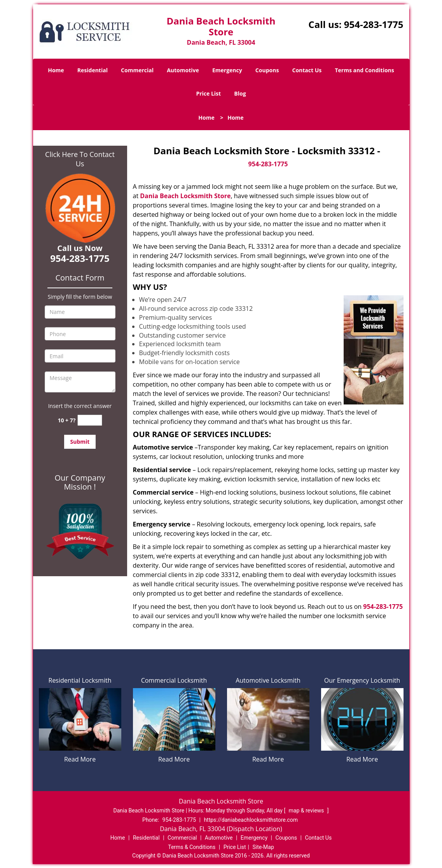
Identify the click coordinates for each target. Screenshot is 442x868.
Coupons (267, 70)
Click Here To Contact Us (80, 159)
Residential (93, 70)
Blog (240, 93)
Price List (208, 93)
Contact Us (307, 70)
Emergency (227, 70)
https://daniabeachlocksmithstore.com (251, 820)
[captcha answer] (90, 420)
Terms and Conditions (364, 70)
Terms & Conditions (192, 847)
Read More (80, 759)
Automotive (183, 70)
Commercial (137, 70)
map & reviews (307, 810)
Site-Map (263, 847)
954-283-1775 (374, 24)
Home (56, 70)
